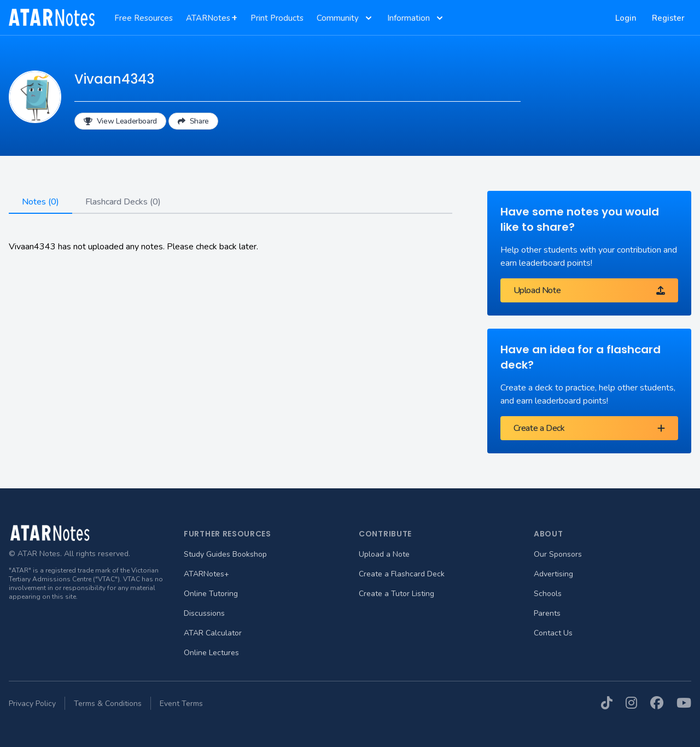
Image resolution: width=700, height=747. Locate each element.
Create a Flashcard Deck (402, 574)
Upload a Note (384, 554)
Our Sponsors (558, 554)
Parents (547, 613)
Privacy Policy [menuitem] (32, 704)
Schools (548, 594)
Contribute (385, 534)
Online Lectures (211, 653)
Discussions (204, 613)
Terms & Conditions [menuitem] (108, 704)
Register (668, 18)
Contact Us (553, 633)
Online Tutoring (211, 594)
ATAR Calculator (213, 633)
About (549, 534)
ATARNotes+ (206, 574)
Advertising (553, 574)
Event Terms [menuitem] (181, 704)
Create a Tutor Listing (396, 594)
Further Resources (227, 534)
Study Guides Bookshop (225, 554)
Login (626, 18)
